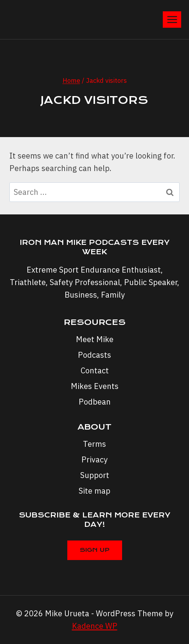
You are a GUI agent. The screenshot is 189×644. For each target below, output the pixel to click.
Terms (94, 444)
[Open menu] (172, 19)
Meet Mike (95, 339)
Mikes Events (95, 386)
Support (95, 475)
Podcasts (94, 355)
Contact (95, 370)
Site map (94, 491)
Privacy (94, 459)
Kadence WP (95, 626)
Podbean (95, 402)
